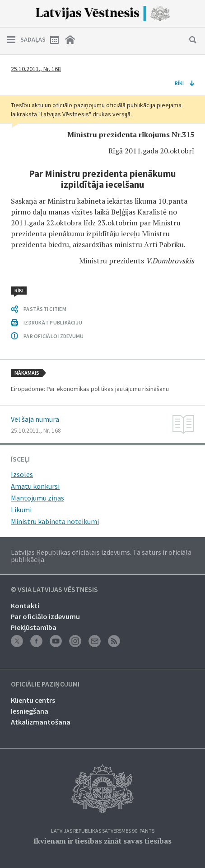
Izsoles (22, 474)
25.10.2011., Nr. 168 (36, 69)
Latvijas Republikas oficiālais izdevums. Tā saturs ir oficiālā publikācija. (101, 556)
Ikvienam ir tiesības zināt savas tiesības (102, 841)
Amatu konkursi (35, 486)
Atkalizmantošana (41, 722)
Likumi (21, 510)
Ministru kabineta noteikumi (55, 521)
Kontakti (25, 606)
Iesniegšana (30, 711)
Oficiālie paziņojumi (45, 684)
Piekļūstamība (34, 627)
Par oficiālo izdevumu (45, 616)
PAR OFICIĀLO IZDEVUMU (54, 336)
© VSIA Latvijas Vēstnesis (54, 590)
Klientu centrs (33, 700)
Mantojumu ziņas (37, 498)
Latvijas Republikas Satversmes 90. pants (103, 831)
